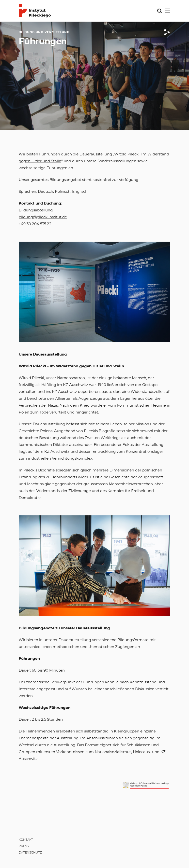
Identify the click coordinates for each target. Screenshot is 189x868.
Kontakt (26, 840)
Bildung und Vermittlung (44, 32)
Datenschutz (30, 853)
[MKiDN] (146, 785)
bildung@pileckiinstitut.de (43, 217)
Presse (25, 846)
